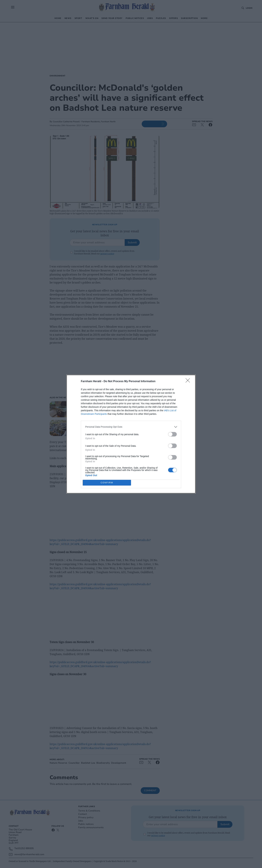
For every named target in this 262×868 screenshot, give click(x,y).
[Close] (189, 381)
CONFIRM (107, 482)
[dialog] (131, 434)
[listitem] (131, 427)
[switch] (172, 434)
